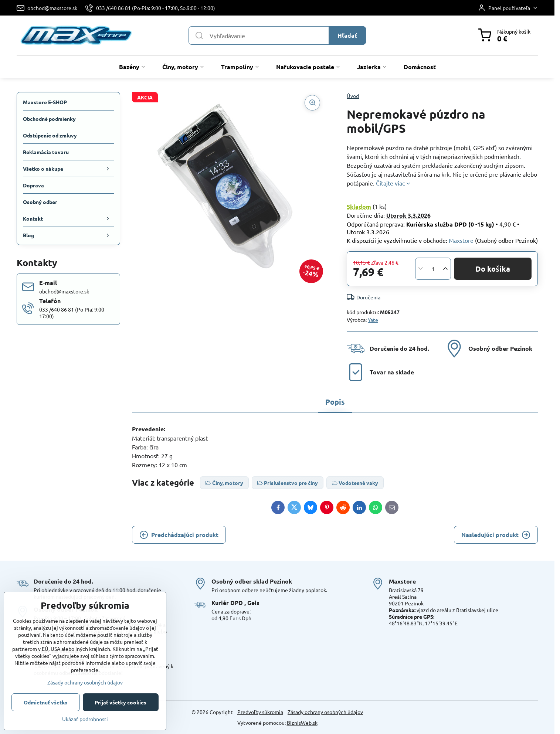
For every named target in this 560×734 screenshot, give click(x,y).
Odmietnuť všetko (46, 702)
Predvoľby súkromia (260, 712)
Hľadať (347, 35)
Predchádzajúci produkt (179, 535)
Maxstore (461, 240)
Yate (373, 320)
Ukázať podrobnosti (85, 719)
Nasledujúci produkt (496, 535)
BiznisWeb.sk (302, 723)
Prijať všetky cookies (121, 702)
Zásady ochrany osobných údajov (325, 712)
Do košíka (493, 269)
